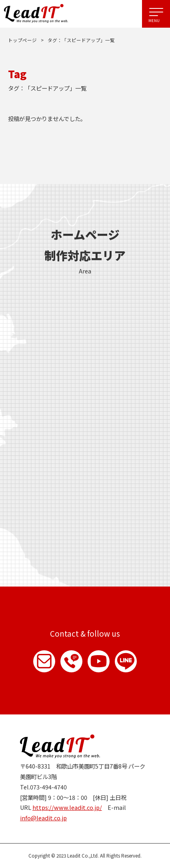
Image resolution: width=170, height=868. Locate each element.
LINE (126, 661)
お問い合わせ (44, 661)
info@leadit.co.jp (43, 818)
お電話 (71, 661)
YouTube (99, 661)
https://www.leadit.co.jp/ (67, 807)
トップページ (22, 40)
